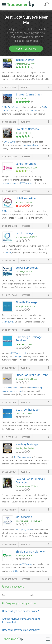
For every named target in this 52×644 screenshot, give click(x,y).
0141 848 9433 (9, 226)
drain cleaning (35, 388)
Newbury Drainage (27, 444)
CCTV (5, 211)
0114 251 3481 (9, 295)
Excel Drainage (25, 233)
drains (34, 111)
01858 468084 (9, 368)
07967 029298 (9, 87)
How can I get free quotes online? (20, 611)
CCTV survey (8, 322)
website (25, 87)
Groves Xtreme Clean (29, 94)
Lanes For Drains (26, 164)
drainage (17, 356)
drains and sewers (33, 145)
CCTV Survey (10, 142)
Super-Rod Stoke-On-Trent (32, 375)
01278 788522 (9, 122)
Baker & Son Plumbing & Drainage (30, 481)
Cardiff (6, 595)
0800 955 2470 (9, 579)
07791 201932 (9, 261)
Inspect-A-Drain (25, 60)
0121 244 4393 (9, 330)
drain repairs (16, 391)
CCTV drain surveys (22, 457)
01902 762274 (9, 510)
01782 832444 (9, 403)
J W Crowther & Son (28, 410)
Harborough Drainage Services (29, 339)
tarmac (8, 253)
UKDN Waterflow (26, 198)
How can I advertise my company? (21, 630)
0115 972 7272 (9, 191)
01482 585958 (9, 545)
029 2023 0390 (9, 157)
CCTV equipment (18, 353)
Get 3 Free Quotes (26, 49)
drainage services (14, 388)
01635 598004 (9, 472)
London (31, 595)
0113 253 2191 (9, 437)
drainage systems (10, 183)
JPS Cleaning (24, 517)
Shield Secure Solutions (30, 552)
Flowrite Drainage (26, 302)
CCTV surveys (26, 183)
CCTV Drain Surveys (11, 107)
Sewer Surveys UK (27, 268)
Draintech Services (27, 129)
